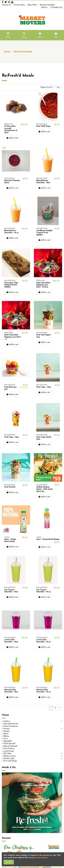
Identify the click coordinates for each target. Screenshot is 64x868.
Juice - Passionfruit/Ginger (48, 539)
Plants (6, 734)
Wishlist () (56, 8)
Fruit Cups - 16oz (12, 437)
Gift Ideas (7, 753)
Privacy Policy (20, 5)
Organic (7, 731)
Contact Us (7, 5)
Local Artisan (9, 751)
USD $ (44, 8)
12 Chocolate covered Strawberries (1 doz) (11, 129)
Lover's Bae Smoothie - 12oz (11, 641)
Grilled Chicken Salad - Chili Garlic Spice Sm (45, 489)
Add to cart (12, 138)
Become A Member (47, 5)
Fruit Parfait (10, 487)
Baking (6, 736)
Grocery (6, 729)
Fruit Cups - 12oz (44, 387)
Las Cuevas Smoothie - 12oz (11, 591)
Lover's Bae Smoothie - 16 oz (44, 641)
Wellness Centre (10, 756)
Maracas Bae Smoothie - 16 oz (44, 691)
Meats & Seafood (10, 726)
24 (59, 87)
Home (5, 715)
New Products (9, 749)
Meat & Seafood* (10, 746)
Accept (9, 862)
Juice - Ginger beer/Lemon (10, 540)
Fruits (6, 739)
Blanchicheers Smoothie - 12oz (43, 182)
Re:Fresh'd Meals (10, 761)
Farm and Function (11, 724)
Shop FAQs (33, 5)
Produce (7, 721)
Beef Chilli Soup (43, 126)
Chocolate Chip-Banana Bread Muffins (11, 285)
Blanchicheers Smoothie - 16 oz (12, 232)
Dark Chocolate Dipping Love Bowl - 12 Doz (43, 285)
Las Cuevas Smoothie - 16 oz (44, 591)
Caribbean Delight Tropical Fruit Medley (44, 233)
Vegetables (8, 741)
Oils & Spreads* (10, 744)
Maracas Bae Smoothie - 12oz (11, 691)
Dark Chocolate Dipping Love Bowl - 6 (13, 337)
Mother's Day (9, 759)
